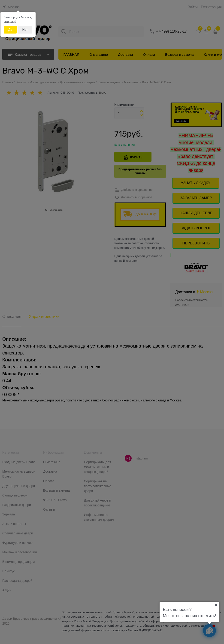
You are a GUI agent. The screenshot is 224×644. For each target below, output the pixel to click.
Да (10, 30)
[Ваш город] (216, 605)
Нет (25, 30)
